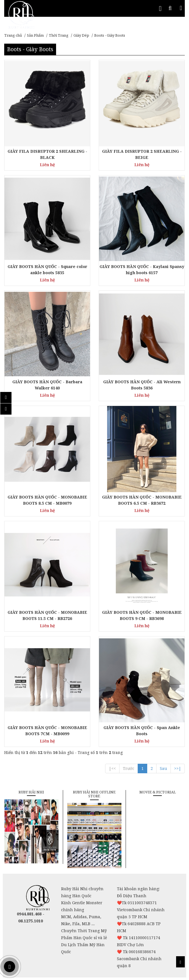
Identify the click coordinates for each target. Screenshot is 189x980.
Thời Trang (59, 35)
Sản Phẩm (35, 35)
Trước (129, 768)
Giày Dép (81, 35)
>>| (178, 768)
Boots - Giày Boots (110, 35)
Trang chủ (13, 35)
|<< (112, 768)
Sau (163, 768)
